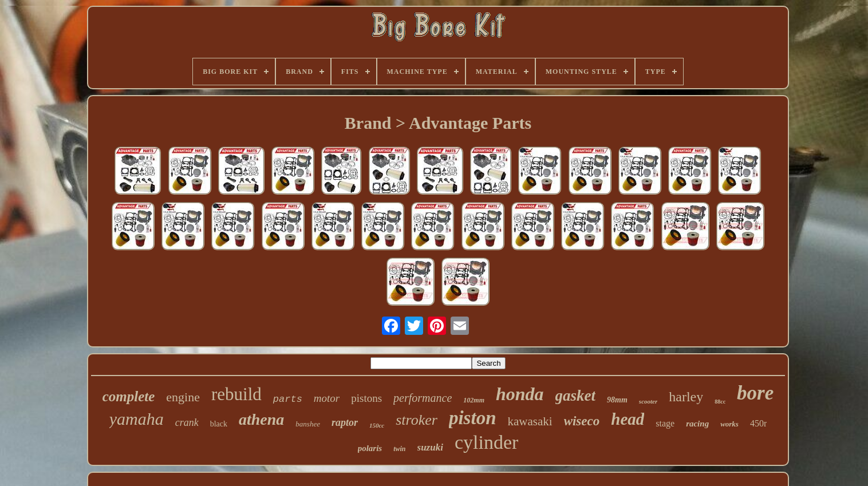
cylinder (486, 442)
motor (327, 398)
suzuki (430, 447)
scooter (648, 401)
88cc (720, 402)
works (729, 424)
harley (686, 397)
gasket (576, 396)
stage (665, 423)
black (219, 424)
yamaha (137, 419)
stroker (417, 420)
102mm (474, 400)
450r (758, 423)
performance (423, 398)
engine (183, 397)
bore (755, 393)
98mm (617, 400)
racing (697, 424)
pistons (366, 398)
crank (187, 422)
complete (129, 396)
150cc (377, 425)
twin (399, 449)
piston (473, 418)
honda (520, 394)
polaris (370, 448)
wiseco (582, 421)
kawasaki (530, 421)
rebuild (236, 394)
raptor (345, 422)
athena (261, 419)
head (628, 419)
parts (288, 399)
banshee (308, 424)
